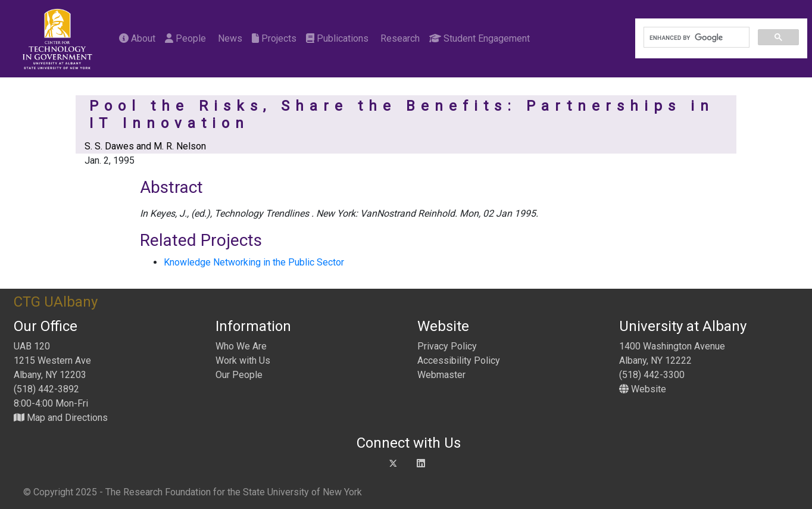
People (185, 38)
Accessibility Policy (459, 360)
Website (643, 389)
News (229, 38)
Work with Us (243, 360)
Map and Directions (61, 418)
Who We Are (241, 346)
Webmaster (441, 375)
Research (399, 38)
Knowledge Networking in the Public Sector (254, 262)
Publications (337, 38)
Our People (239, 375)
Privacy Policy (447, 346)
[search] (695, 38)
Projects (274, 38)
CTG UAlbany (56, 302)
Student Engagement (480, 38)
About (137, 38)
